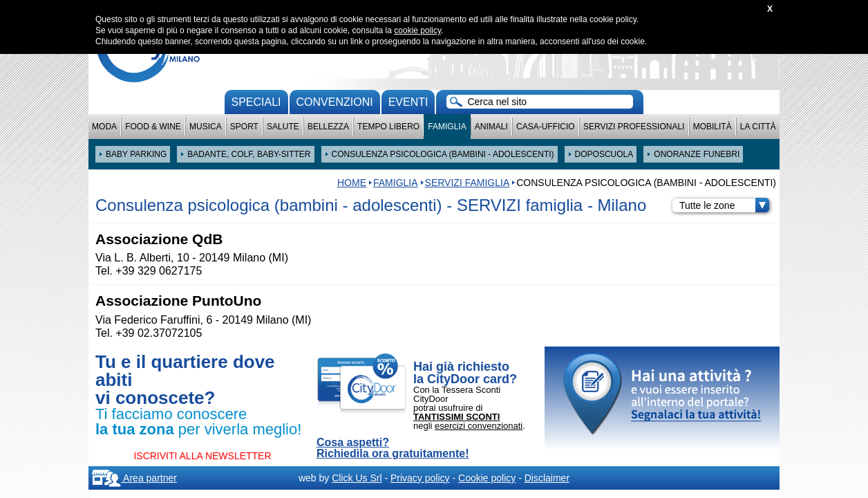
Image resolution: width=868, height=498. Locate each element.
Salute (283, 127)
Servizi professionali (634, 127)
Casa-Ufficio (546, 127)
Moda (104, 127)
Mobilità (713, 127)
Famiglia (447, 127)
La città (758, 127)
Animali (491, 127)
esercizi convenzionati (479, 426)
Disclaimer (547, 478)
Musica (206, 127)
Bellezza (328, 127)
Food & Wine (153, 127)
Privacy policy (420, 478)
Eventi (408, 102)
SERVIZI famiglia (468, 183)
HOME (352, 183)
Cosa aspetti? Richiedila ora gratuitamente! (393, 448)
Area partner (134, 478)
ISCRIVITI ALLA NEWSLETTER (202, 456)
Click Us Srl (357, 478)
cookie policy (417, 30)
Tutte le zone (724, 205)
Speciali (256, 102)
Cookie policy (487, 478)
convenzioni (335, 102)
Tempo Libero (388, 127)
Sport (244, 127)
